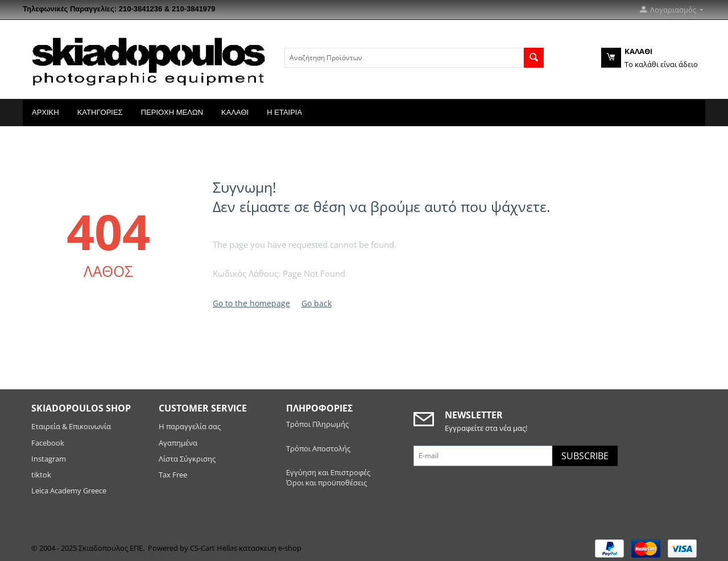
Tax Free (173, 475)
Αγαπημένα (178, 443)
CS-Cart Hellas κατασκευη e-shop (246, 548)
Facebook (49, 443)
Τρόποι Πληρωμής (317, 424)
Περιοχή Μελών (172, 112)
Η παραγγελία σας (190, 426)
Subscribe (585, 456)
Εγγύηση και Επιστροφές (328, 472)
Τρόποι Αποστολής (318, 448)
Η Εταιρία (284, 112)
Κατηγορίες (100, 112)
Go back (317, 303)
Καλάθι (235, 112)
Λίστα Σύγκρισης (187, 459)
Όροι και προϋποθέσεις (326, 483)
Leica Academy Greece (70, 491)
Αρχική (45, 112)
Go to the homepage (251, 303)
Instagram (49, 459)
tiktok (41, 475)
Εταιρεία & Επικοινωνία (71, 426)
